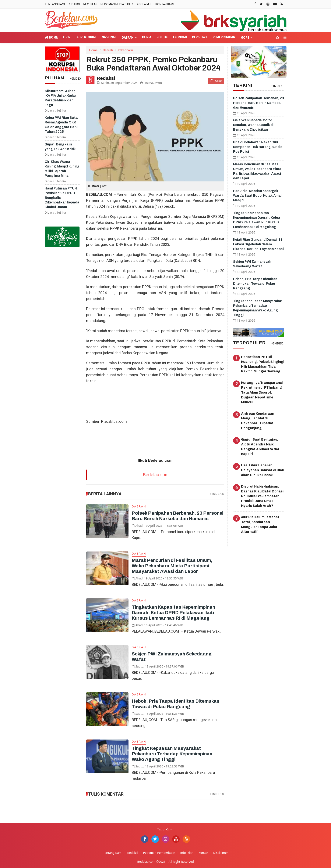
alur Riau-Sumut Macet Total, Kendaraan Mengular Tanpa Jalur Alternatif (260, 524)
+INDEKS (217, 494)
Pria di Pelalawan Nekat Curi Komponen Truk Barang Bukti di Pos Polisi (258, 147)
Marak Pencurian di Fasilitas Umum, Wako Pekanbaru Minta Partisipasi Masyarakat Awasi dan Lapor (172, 566)
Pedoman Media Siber (117, 4)
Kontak (203, 853)
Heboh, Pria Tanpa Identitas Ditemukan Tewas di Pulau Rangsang (255, 284)
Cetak (216, 81)
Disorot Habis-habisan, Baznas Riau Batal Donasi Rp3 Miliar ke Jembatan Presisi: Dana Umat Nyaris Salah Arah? (262, 496)
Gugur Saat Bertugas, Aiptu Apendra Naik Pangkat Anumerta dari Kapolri (261, 447)
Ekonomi (180, 37)
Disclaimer (144, 4)
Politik (162, 37)
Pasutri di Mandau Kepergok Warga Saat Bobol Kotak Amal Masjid (257, 196)
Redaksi (74, 4)
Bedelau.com (156, 475)
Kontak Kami (165, 4)
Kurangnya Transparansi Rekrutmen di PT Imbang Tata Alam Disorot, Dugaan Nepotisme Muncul (262, 392)
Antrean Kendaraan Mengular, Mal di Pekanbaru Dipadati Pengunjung (258, 421)
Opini (67, 37)
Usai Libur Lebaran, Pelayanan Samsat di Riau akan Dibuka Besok (263, 470)
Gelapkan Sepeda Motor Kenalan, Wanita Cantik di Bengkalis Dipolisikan (253, 125)
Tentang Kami (55, 4)
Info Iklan (90, 4)
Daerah (108, 50)
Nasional (109, 37)
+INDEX (76, 78)
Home (51, 37)
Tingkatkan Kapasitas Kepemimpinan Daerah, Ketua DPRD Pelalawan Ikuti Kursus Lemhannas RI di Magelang (173, 613)
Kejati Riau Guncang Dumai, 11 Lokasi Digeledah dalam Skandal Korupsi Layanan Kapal (258, 244)
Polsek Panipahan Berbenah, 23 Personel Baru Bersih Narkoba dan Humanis (258, 103)
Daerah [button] (128, 38)
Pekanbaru (125, 50)
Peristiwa (200, 37)
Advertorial (87, 37)
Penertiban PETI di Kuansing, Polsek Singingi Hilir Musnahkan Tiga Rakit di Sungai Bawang (263, 364)
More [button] (245, 38)
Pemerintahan (224, 37)
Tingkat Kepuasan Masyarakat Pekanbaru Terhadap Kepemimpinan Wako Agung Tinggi (172, 754)
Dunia (147, 37)
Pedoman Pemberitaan (159, 853)
